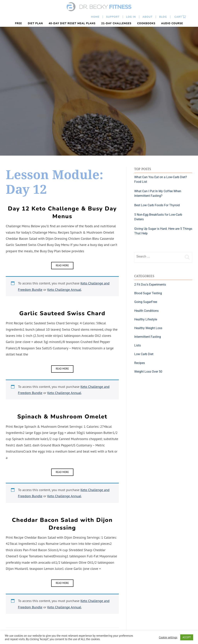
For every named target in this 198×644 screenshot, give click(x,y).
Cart (178, 17)
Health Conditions (146, 311)
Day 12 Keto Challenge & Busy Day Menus (62, 213)
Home (95, 17)
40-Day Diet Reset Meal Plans (72, 23)
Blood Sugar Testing (148, 293)
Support (113, 17)
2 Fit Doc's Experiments (150, 285)
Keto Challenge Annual (64, 290)
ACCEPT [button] (187, 637)
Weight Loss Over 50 (148, 372)
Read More (62, 265)
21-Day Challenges (116, 23)
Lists (138, 345)
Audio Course (172, 23)
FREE (19, 23)
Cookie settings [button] (168, 637)
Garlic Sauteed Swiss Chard (62, 313)
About (148, 17)
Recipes (140, 363)
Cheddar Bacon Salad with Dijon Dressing (62, 524)
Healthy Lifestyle (146, 319)
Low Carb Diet (144, 354)
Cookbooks (146, 23)
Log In (131, 17)
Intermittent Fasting (148, 337)
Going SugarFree (146, 302)
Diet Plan (35, 23)
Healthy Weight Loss (148, 328)
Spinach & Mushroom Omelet (62, 417)
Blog (163, 17)
